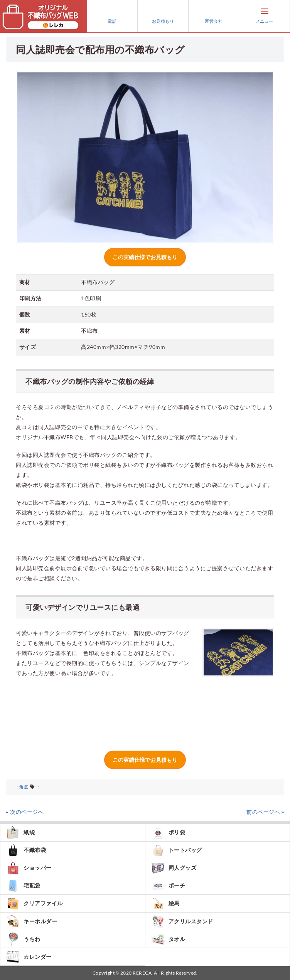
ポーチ (168, 886)
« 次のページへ (25, 812)
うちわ (23, 939)
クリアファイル (35, 904)
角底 (24, 787)
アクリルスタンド (182, 921)
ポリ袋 (168, 833)
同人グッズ (174, 868)
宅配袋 (23, 886)
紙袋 (20, 833)
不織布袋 (26, 850)
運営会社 (214, 16)
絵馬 (165, 903)
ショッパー (29, 868)
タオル (168, 939)
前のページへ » (265, 812)
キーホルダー (32, 921)
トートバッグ (177, 850)
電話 (112, 16)
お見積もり (163, 16)
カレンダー (29, 957)
